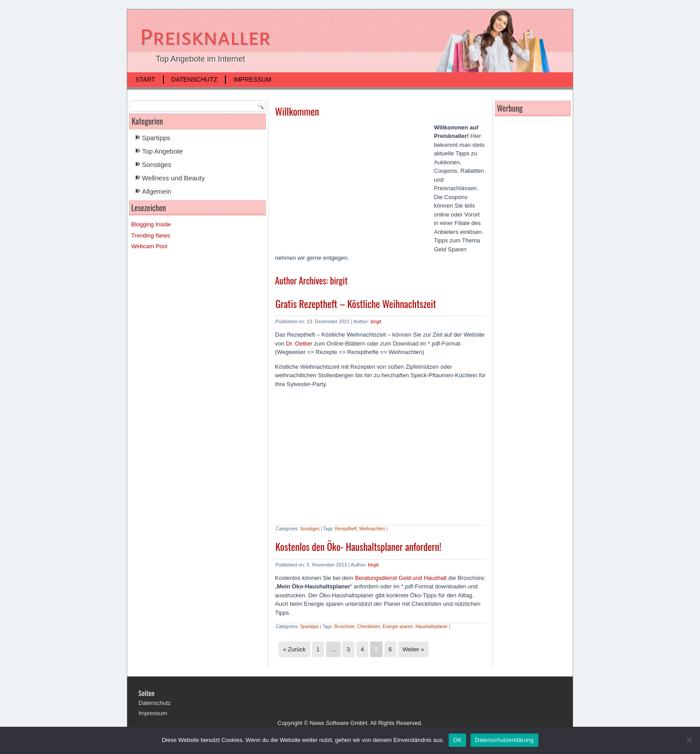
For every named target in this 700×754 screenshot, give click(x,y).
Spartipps (156, 138)
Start (145, 79)
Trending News (151, 235)
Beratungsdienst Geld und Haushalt (401, 578)
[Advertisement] (350, 187)
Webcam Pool (149, 246)
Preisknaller (205, 37)
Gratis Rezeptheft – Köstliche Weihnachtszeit (356, 304)
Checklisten (369, 627)
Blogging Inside (151, 224)
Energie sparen (398, 627)
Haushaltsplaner (432, 627)
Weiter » (413, 649)
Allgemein (157, 191)
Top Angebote (162, 151)
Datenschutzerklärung (504, 740)
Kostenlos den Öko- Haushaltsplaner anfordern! (358, 546)
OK (457, 740)
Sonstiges (157, 165)
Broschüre (345, 627)
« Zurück (294, 649)
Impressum (252, 79)
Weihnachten (372, 529)
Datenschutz (194, 79)
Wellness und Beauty (173, 178)
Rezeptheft (346, 529)
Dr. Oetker (299, 344)
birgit (376, 321)
